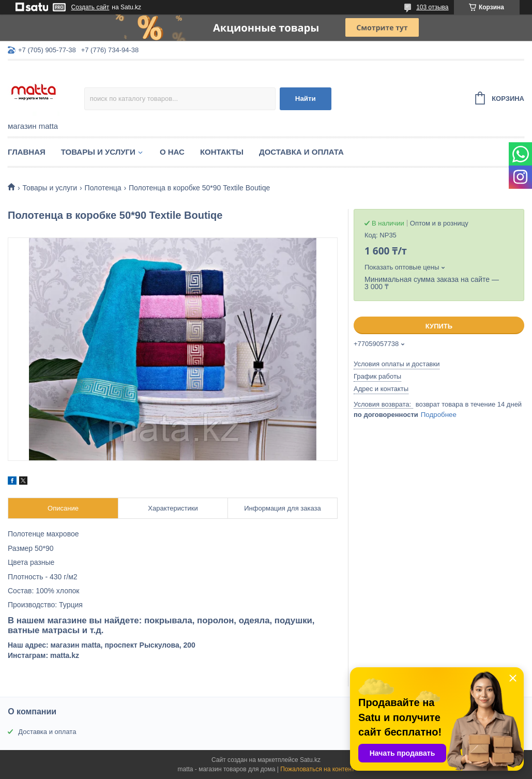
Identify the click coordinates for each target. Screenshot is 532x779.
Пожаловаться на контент (317, 769)
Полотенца (103, 188)
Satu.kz (310, 760)
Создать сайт (90, 7)
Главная (27, 152)
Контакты (222, 152)
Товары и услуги (98, 152)
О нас (172, 152)
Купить (439, 326)
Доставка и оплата (301, 152)
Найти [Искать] (306, 99)
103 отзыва (432, 7)
